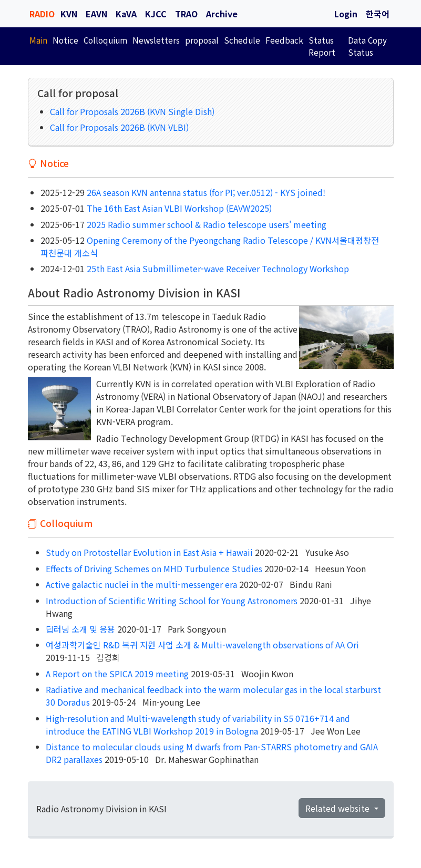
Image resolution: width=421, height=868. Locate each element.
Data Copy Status (367, 46)
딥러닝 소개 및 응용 (80, 629)
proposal (202, 40)
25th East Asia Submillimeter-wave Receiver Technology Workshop (217, 268)
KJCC (156, 14)
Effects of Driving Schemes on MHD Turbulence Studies (154, 569)
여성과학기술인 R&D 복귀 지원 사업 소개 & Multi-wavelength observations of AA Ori (202, 645)
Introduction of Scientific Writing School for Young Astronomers (172, 601)
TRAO (186, 14)
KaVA (126, 14)
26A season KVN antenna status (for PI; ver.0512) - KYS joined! (205, 192)
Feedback (284, 40)
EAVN (96, 14)
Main (38, 40)
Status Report (322, 46)
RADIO (42, 14)
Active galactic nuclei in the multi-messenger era (141, 584)
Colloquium (105, 40)
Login (346, 14)
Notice (65, 40)
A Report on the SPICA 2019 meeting (117, 674)
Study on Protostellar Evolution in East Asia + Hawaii (149, 552)
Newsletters (156, 40)
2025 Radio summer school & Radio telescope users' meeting (206, 224)
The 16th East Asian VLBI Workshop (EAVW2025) (178, 208)
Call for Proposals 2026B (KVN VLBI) (119, 127)
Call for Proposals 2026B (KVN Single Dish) (132, 111)
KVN (69, 14)
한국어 (378, 14)
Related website (338, 808)
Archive (222, 14)
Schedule (242, 40)
